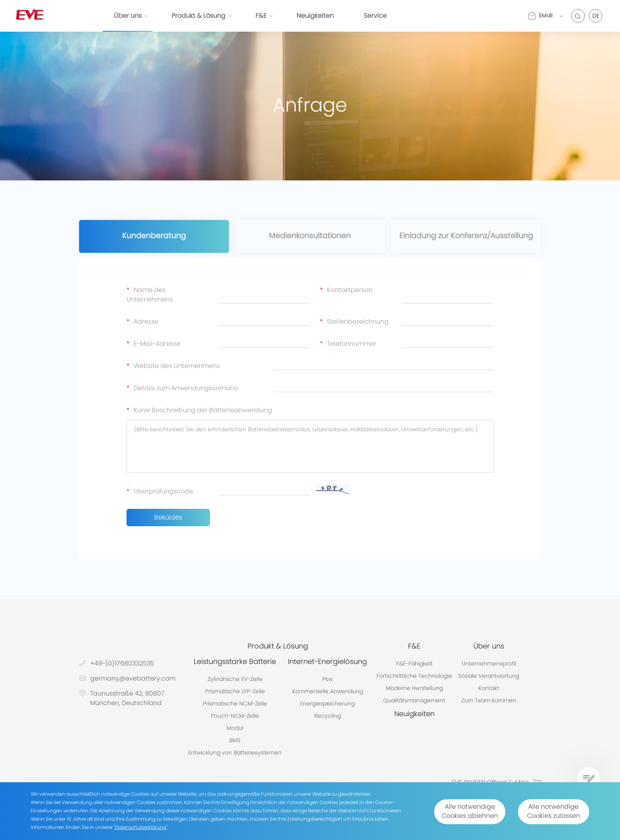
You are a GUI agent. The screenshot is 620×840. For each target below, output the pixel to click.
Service (375, 16)
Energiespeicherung (327, 704)
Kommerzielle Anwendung (328, 692)
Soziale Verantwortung (489, 677)
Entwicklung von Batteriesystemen (235, 753)
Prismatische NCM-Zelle (235, 704)
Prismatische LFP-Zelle (235, 692)
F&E (261, 16)
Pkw (327, 680)
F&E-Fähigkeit (414, 664)
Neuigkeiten (315, 16)
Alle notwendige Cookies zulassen (551, 812)
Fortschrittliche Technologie (414, 677)
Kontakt (489, 689)
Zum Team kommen (489, 701)
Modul (235, 729)
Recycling (328, 717)
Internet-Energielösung (327, 662)
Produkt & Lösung (198, 16)
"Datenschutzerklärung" (141, 828)
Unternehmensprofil (489, 664)
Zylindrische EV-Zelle (235, 680)
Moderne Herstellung (414, 689)
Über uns (128, 16)
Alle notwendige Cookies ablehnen (463, 812)
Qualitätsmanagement (414, 701)
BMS (235, 741)
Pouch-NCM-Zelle (235, 717)
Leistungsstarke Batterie (235, 662)
